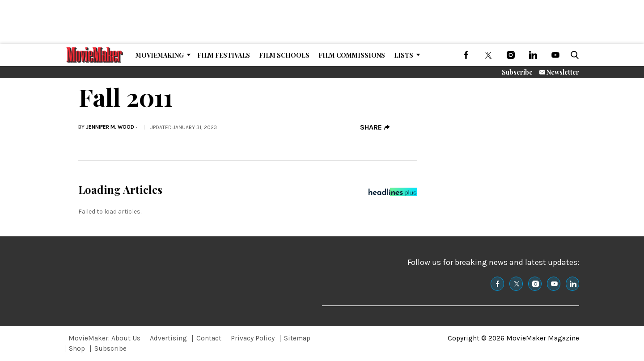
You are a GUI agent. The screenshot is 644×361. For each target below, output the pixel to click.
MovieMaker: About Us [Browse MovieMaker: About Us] (104, 338)
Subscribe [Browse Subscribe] (110, 348)
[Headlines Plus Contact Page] (393, 194)
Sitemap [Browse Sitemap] (297, 338)
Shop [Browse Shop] (77, 348)
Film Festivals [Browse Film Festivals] (224, 55)
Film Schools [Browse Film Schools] (284, 55)
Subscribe (517, 72)
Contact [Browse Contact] (209, 338)
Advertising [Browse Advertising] (168, 338)
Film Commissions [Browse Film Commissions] (352, 55)
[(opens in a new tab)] (466, 55)
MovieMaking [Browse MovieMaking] (160, 55)
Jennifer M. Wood (110, 127)
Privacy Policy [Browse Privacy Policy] (253, 338)
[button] (573, 55)
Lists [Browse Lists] (404, 55)
